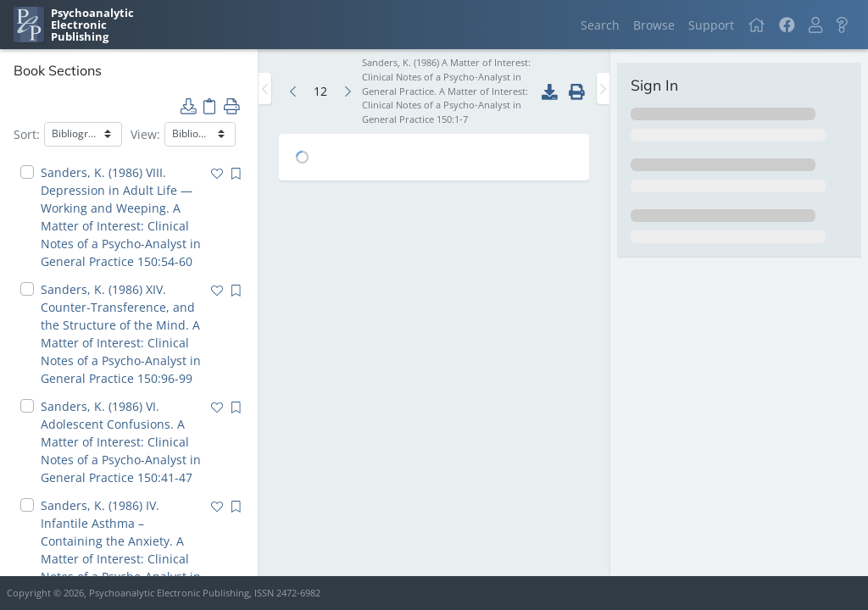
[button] (815, 25)
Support (711, 25)
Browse (654, 25)
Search (600, 25)
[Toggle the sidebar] (265, 89)
